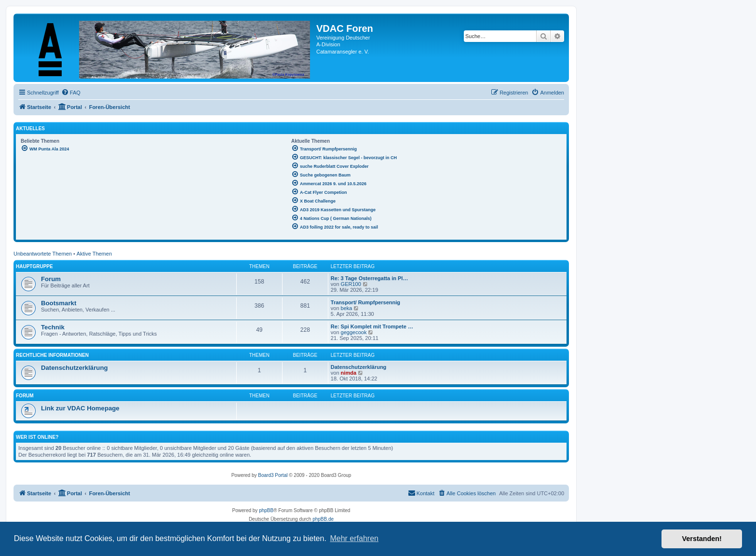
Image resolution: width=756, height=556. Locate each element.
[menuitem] (71, 93)
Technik (53, 327)
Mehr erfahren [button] (354, 538)
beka (347, 308)
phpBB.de (323, 519)
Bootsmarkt (59, 303)
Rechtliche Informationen (52, 355)
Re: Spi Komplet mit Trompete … (372, 326)
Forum (51, 279)
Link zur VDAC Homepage (80, 408)
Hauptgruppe (34, 266)
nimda (349, 373)
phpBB (266, 510)
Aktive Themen (94, 254)
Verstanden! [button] (702, 539)
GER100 (351, 284)
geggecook (354, 332)
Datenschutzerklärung (74, 368)
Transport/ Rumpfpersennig (365, 302)
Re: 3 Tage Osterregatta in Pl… (370, 278)
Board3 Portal (273, 475)
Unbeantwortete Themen (43, 254)
